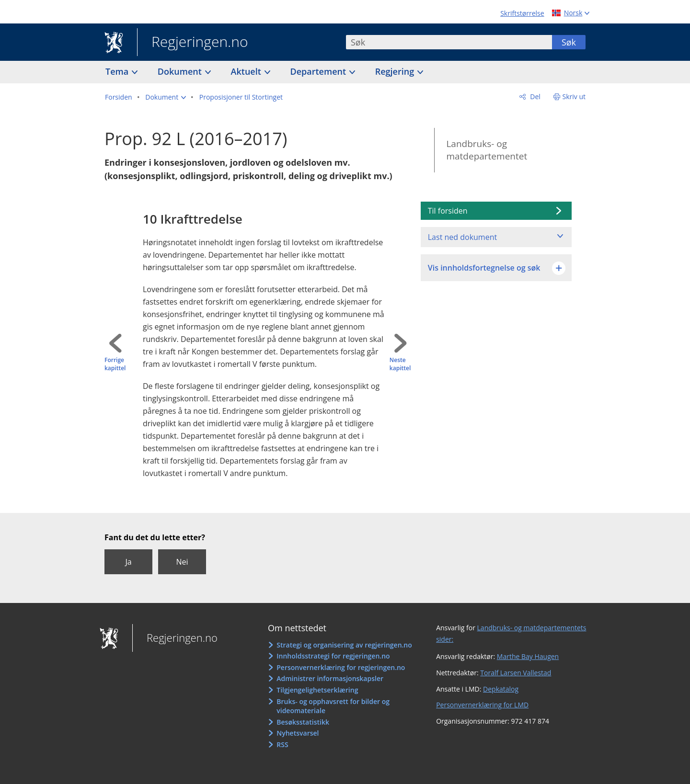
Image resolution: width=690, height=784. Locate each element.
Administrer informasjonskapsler (330, 678)
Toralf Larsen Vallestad (516, 673)
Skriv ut (574, 97)
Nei (182, 562)
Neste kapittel (400, 364)
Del (535, 97)
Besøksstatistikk (303, 722)
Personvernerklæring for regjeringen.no (341, 667)
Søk (569, 42)
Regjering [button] (396, 71)
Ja (128, 562)
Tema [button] (118, 71)
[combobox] (449, 42)
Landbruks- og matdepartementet (487, 150)
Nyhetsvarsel (298, 733)
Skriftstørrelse (522, 13)
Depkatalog (501, 689)
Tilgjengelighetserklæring (317, 690)
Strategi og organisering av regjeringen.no (344, 645)
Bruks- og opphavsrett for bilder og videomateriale (333, 706)
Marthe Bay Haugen (528, 656)
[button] (166, 97)
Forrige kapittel (115, 364)
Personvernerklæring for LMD (482, 705)
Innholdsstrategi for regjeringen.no (333, 656)
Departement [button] (319, 71)
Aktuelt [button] (247, 71)
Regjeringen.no (193, 43)
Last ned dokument (462, 237)
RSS (282, 744)
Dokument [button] (181, 71)
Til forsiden (448, 211)
